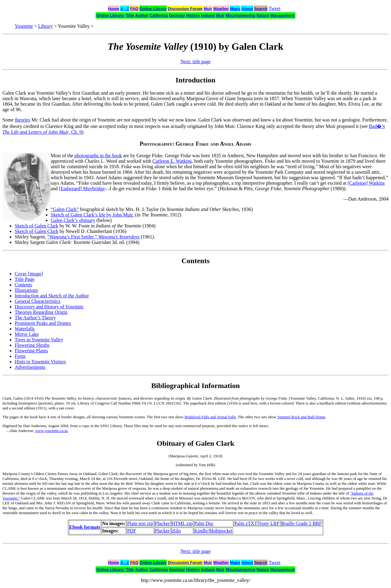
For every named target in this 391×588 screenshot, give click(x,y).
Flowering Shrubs (32, 345)
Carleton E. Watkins (172, 161)
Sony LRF (269, 523)
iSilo (176, 531)
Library (46, 26)
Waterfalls (25, 329)
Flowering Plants (31, 351)
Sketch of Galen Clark (37, 226)
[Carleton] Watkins (366, 183)
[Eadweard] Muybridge (82, 189)
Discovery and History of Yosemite (49, 307)
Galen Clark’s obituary (73, 220)
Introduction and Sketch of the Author (52, 296)
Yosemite (24, 26)
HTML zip (182, 523)
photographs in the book (98, 156)
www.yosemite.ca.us (51, 431)
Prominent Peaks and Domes (43, 323)
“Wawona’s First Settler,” (93, 237)
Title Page (25, 279)
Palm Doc (204, 523)
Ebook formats (85, 527)
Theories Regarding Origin (41, 312)
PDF (132, 531)
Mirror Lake (27, 334)
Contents (23, 285)
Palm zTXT (246, 523)
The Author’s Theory (35, 318)
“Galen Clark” (65, 209)
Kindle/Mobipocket (213, 531)
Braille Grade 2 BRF (302, 523)
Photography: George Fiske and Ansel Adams (195, 144)
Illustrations (26, 290)
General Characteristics (38, 301)
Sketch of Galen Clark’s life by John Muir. (92, 215)
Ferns (20, 356)
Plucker (162, 523)
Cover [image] (29, 274)
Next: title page (196, 62)
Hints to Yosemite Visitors (40, 362)
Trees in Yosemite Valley (39, 340)
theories (22, 120)
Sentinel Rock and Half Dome (301, 417)
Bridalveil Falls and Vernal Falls (210, 417)
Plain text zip (140, 523)
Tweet (274, 8)
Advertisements (30, 367)
